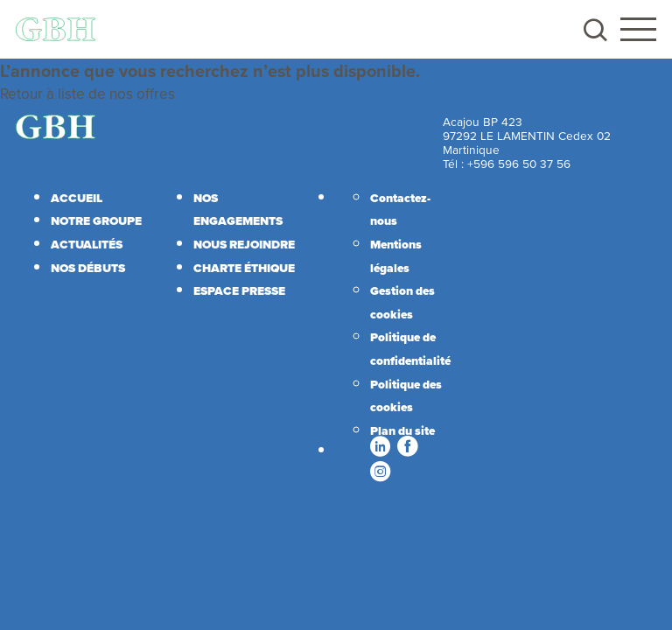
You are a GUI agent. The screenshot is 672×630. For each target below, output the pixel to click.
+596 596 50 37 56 (519, 163)
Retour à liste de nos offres (87, 94)
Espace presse (239, 290)
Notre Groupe (96, 220)
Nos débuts (88, 268)
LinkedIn (380, 446)
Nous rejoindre (244, 244)
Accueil (77, 198)
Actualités (87, 244)
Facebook (407, 446)
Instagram (380, 471)
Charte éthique (244, 268)
